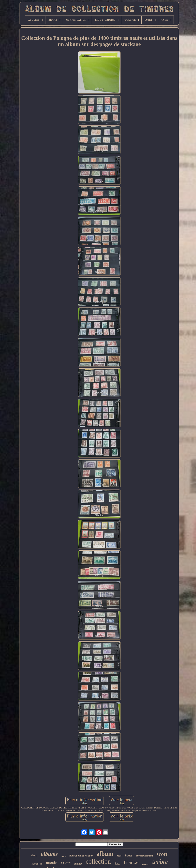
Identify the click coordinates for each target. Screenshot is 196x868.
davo (34, 855)
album (105, 854)
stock (64, 856)
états (117, 864)
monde (51, 863)
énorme (145, 864)
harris (129, 855)
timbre (160, 862)
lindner (78, 864)
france (131, 863)
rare (119, 856)
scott (162, 854)
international (37, 864)
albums (49, 854)
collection (98, 862)
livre (65, 863)
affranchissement (144, 856)
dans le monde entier (81, 856)
